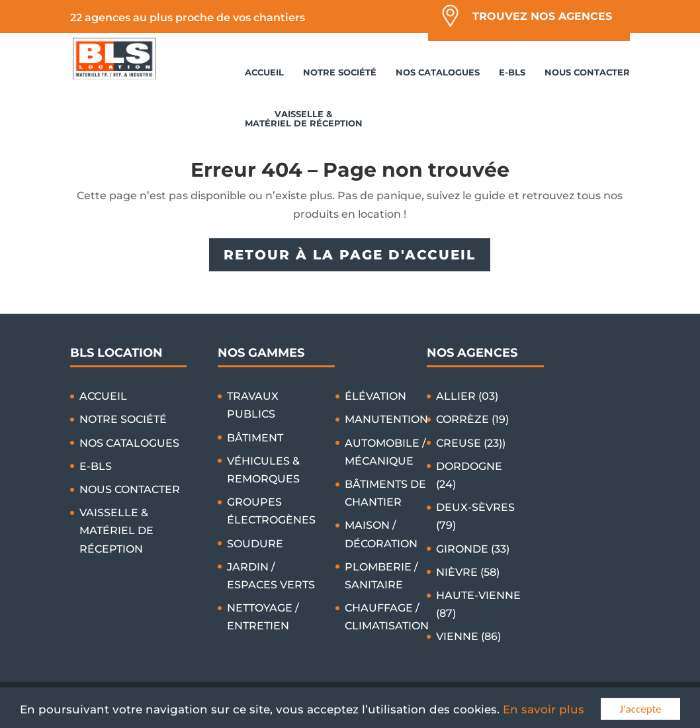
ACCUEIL (264, 72)
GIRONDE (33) (473, 549)
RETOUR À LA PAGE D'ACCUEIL (350, 255)
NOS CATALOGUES (438, 72)
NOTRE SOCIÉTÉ (340, 72)
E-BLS (512, 72)
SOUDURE (255, 544)
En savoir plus (544, 717)
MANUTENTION (386, 419)
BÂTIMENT (255, 438)
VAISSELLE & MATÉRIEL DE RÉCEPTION (304, 118)
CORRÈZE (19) (472, 419)
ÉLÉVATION (375, 396)
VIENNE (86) (468, 636)
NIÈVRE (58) (468, 572)
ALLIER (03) (467, 396)
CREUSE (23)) (471, 443)
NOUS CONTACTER (587, 72)
